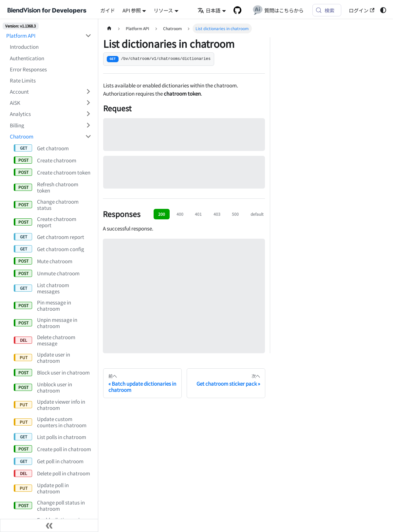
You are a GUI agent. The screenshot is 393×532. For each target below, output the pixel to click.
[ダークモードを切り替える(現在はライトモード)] (383, 10)
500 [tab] (235, 214)
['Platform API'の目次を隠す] (88, 36)
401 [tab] (198, 214)
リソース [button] (163, 10)
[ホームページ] (109, 28)
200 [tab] (162, 214)
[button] (51, 91)
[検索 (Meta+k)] (327, 10)
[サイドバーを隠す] (49, 525)
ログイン (362, 10)
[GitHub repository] (237, 10)
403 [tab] (217, 214)
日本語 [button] (209, 10)
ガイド (108, 10)
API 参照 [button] (132, 10)
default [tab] (257, 214)
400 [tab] (180, 214)
